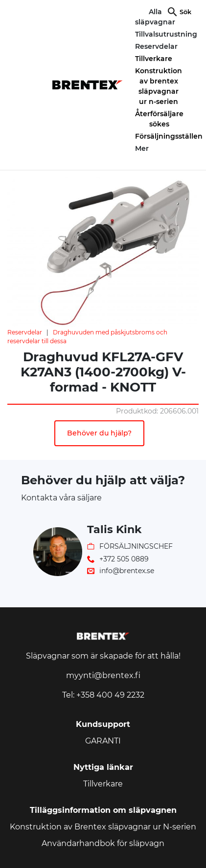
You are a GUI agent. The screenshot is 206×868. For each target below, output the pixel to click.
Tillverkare (154, 59)
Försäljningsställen (169, 136)
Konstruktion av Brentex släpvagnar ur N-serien (103, 827)
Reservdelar (25, 332)
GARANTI (103, 741)
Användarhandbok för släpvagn (103, 843)
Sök (185, 12)
